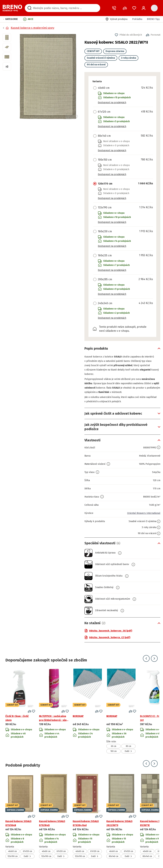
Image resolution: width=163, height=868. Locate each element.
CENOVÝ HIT (93, 51)
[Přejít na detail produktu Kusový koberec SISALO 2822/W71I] (121, 816)
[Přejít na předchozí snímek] (146, 658)
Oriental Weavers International (144, 513)
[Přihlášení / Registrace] (144, 8)
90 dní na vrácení (96, 65)
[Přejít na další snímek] (154, 658)
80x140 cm (114, 856)
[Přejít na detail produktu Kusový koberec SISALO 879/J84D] (54, 816)
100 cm (113, 751)
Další (128, 751)
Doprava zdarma (115, 51)
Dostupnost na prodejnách (112, 103)
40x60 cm (12, 851)
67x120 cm (27, 851)
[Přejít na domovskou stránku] (12, 8)
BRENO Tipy (153, 19)
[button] (11, 19)
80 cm (128, 746)
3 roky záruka (128, 58)
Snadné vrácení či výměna (101, 58)
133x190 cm (13, 856)
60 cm (114, 746)
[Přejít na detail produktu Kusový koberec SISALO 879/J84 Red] (88, 816)
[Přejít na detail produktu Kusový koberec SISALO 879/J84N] (20, 816)
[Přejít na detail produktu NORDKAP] (88, 711)
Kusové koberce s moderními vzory (32, 28)
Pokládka (137, 19)
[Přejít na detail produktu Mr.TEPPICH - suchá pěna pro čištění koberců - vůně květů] (54, 711)
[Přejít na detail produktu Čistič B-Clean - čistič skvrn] (20, 711)
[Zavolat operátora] (115, 8)
